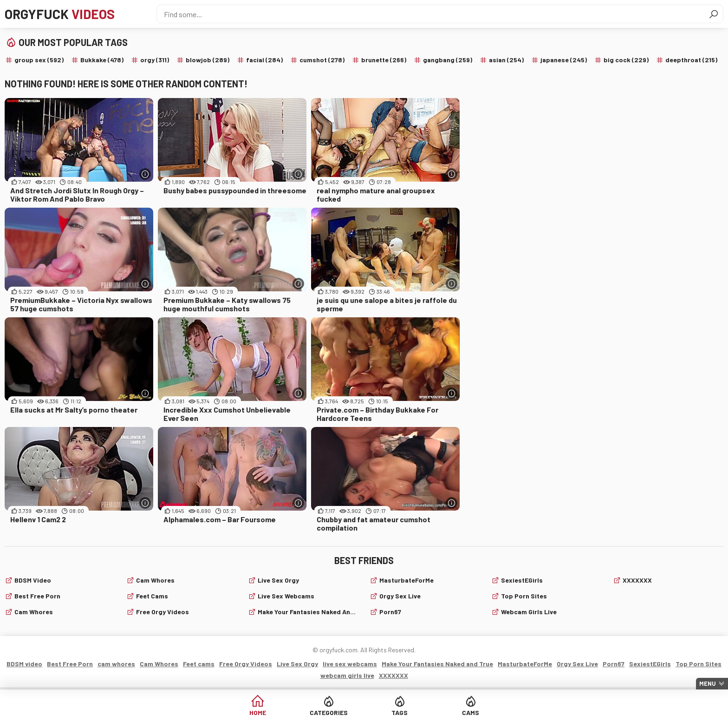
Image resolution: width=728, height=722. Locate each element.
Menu (708, 683)
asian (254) (506, 60)
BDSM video (33, 580)
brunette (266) (384, 60)
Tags (400, 712)
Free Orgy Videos (162, 612)
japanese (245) (564, 60)
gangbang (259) (448, 60)
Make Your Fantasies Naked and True (308, 612)
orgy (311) (155, 60)
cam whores (34, 612)
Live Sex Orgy (278, 580)
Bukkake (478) (102, 60)
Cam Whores (155, 580)
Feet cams (152, 596)
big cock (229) (626, 60)
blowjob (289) (208, 60)
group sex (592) (39, 60)
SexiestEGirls (522, 580)
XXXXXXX (637, 580)
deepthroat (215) (691, 60)
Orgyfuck (60, 14)
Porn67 (390, 612)
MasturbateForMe (406, 580)
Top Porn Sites (524, 596)
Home (258, 712)
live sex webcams (286, 596)
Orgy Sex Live (400, 596)
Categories (329, 712)
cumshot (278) (322, 60)
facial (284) (264, 60)
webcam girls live (529, 612)
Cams (471, 712)
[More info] (145, 174)
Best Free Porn (37, 596)
